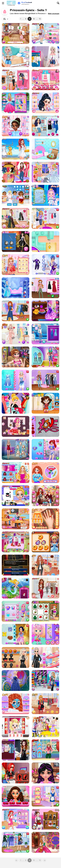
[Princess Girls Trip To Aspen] (45, 357)
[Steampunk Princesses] (45, 819)
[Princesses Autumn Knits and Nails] (45, 519)
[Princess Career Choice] (16, 773)
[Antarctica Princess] (16, 288)
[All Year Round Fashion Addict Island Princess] (45, 588)
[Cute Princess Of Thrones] (45, 842)
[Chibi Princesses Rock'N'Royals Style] (45, 634)
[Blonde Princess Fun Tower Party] (16, 611)
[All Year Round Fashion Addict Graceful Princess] (45, 704)
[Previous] (16, 860)
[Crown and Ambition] (16, 565)
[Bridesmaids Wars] (16, 473)
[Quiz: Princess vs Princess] (16, 149)
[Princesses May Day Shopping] (16, 657)
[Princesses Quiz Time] (16, 33)
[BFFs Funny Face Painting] (16, 704)
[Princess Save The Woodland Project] (16, 634)
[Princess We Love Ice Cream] (16, 265)
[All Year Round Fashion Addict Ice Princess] (45, 565)
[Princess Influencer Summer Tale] (45, 218)
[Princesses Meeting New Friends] (16, 126)
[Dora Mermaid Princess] (16, 588)
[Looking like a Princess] (16, 103)
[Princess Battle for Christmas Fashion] (45, 611)
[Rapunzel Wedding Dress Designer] (16, 403)
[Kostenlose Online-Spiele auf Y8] (11, 3)
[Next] (45, 860)
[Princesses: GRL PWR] (16, 57)
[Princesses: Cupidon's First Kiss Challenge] (16, 519)
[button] (54, 14)
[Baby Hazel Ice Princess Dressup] (45, 195)
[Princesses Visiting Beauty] (16, 172)
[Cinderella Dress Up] (16, 681)
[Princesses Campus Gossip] (16, 819)
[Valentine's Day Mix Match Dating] (16, 796)
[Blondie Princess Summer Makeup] (16, 496)
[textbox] (6, 19)
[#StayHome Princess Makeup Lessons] (45, 773)
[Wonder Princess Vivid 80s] (16, 242)
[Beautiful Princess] (45, 727)
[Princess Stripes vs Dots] (45, 657)
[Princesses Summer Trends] (16, 334)
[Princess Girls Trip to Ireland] (16, 842)
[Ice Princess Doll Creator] (16, 449)
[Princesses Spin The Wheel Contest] (45, 473)
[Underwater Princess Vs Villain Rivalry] (45, 449)
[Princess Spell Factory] (45, 172)
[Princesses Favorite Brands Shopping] (16, 218)
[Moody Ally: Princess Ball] (45, 311)
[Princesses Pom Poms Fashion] (45, 57)
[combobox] (6, 19)
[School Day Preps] (16, 357)
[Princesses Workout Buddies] (16, 542)
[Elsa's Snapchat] (16, 727)
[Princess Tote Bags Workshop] (45, 242)
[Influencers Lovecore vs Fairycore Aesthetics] (16, 311)
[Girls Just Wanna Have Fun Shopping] (45, 33)
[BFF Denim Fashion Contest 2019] (45, 334)
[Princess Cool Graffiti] (45, 426)
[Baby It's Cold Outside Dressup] (16, 80)
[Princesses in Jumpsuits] (16, 750)
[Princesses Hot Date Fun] (45, 103)
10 (34, 19)
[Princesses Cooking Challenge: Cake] (45, 80)
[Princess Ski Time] (45, 750)
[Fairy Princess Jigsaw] (16, 426)
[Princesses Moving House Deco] (45, 149)
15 (40, 19)
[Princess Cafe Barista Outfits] (45, 796)
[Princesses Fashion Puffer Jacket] (45, 681)
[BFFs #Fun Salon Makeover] (45, 380)
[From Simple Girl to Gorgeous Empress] (16, 380)
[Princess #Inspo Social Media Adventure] (45, 496)
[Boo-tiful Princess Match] (45, 542)
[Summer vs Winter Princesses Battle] (45, 265)
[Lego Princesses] (16, 195)
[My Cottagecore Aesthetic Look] (45, 288)
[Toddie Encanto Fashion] (45, 403)
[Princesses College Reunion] (45, 126)
